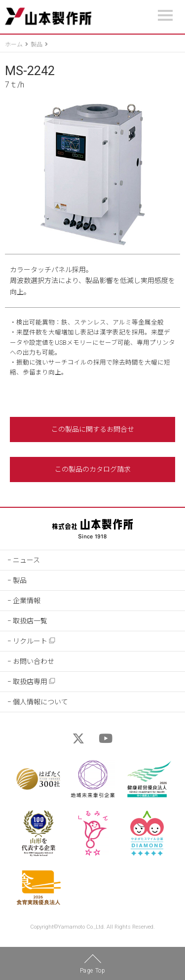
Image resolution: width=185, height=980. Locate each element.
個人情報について (40, 702)
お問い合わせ (34, 661)
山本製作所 (48, 17)
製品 (37, 44)
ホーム (14, 44)
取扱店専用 (34, 681)
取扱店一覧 (30, 621)
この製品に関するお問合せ (93, 429)
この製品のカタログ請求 (93, 469)
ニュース (26, 560)
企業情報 (27, 601)
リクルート (34, 641)
